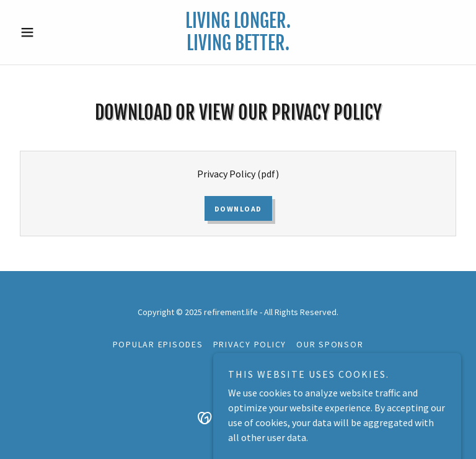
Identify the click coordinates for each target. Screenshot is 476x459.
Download (238, 209)
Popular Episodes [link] (158, 344)
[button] (48, 32)
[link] (238, 47)
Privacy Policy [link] (250, 344)
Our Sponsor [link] (330, 344)
